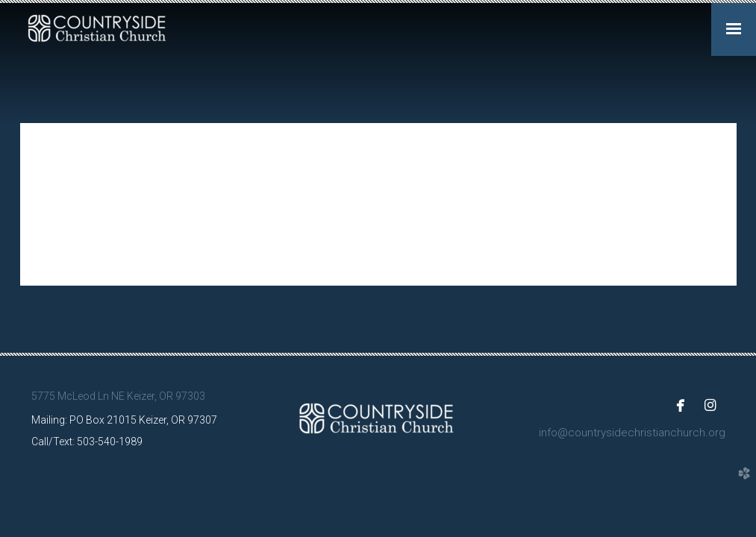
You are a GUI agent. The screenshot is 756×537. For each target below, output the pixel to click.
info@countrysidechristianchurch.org (632, 433)
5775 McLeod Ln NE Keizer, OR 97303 (118, 396)
